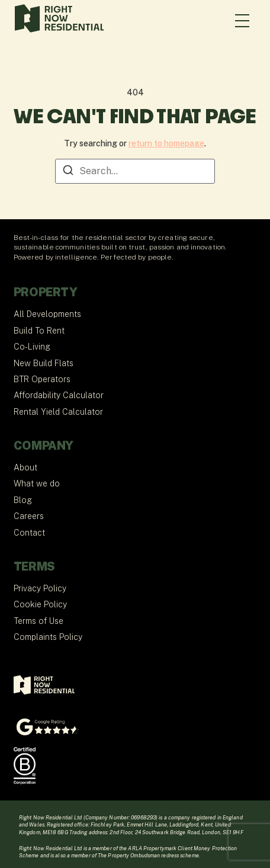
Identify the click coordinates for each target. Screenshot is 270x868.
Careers (29, 516)
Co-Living (32, 347)
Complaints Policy (48, 637)
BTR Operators (42, 379)
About (25, 467)
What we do (37, 483)
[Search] (68, 172)
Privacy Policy (40, 588)
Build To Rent (39, 331)
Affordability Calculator (59, 395)
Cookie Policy (40, 604)
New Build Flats (44, 363)
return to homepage (166, 143)
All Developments (47, 314)
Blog (23, 500)
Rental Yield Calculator (58, 412)
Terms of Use (38, 621)
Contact (29, 533)
